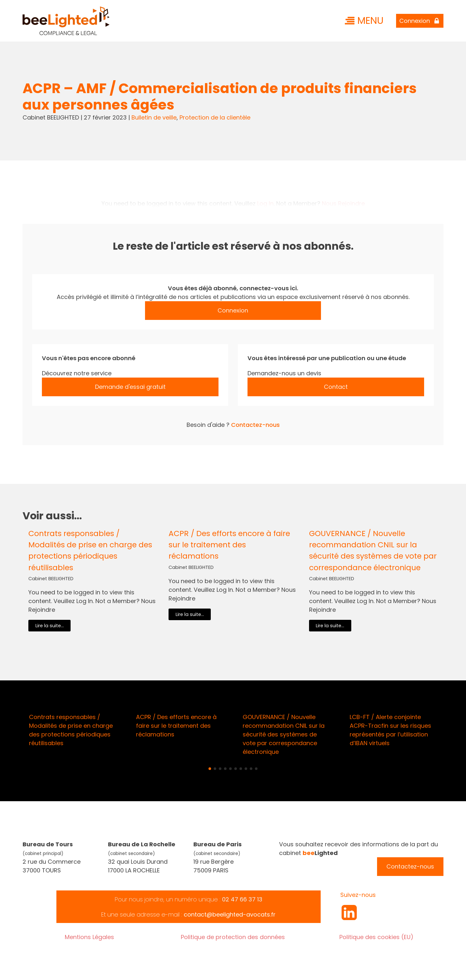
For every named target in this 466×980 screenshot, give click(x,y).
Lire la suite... (50, 626)
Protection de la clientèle (215, 117)
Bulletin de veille (154, 117)
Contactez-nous (255, 425)
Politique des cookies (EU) (376, 937)
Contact (336, 387)
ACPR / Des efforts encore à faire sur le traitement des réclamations (229, 545)
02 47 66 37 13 (242, 899)
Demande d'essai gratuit (130, 387)
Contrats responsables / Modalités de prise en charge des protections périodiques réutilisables (90, 550)
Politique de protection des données (233, 937)
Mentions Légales (89, 937)
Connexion (233, 310)
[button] (210, 769)
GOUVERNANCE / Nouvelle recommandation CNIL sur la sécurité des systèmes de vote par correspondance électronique (373, 550)
